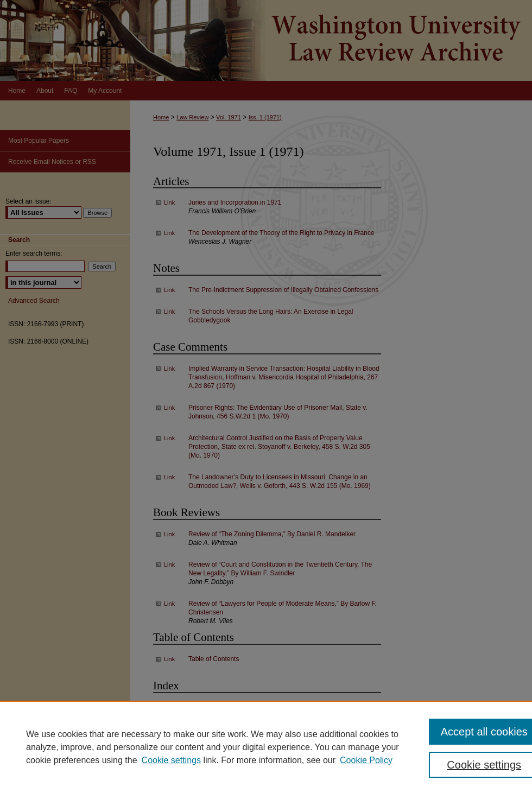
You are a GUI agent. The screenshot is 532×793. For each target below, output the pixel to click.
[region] (266, 747)
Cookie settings (171, 760)
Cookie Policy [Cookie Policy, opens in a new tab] (366, 760)
